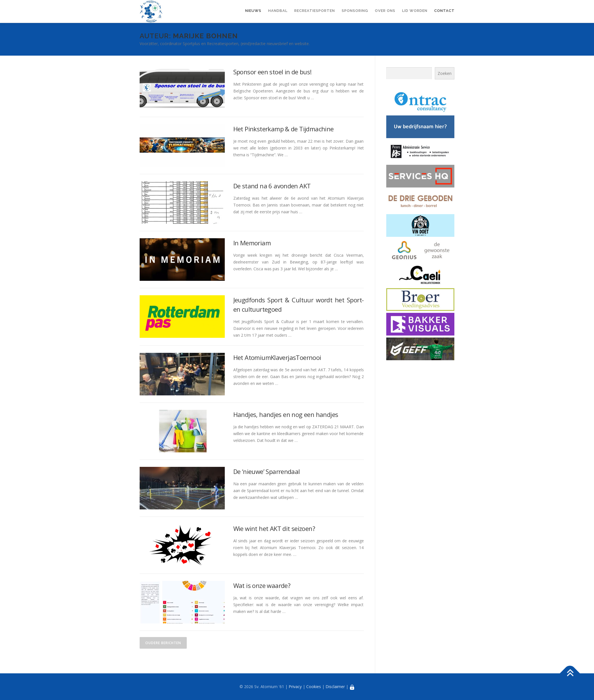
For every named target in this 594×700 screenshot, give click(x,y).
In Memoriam (252, 243)
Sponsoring (355, 11)
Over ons (385, 11)
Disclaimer (335, 687)
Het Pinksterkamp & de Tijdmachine (284, 129)
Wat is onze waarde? (262, 585)
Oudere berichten (163, 643)
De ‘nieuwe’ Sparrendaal (267, 471)
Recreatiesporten (315, 11)
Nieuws (253, 11)
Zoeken (445, 73)
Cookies (314, 687)
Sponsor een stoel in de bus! (272, 72)
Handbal (278, 11)
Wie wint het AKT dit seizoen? (274, 528)
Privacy (295, 687)
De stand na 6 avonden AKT (272, 186)
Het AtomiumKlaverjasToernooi (277, 357)
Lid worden (415, 11)
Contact (444, 11)
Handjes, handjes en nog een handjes (286, 414)
